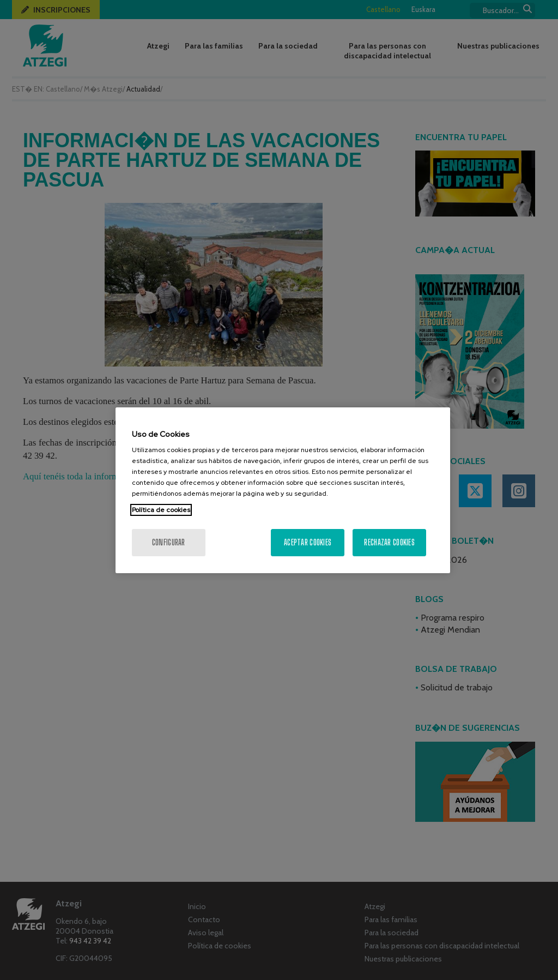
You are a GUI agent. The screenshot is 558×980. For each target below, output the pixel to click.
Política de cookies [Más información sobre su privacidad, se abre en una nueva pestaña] (161, 510)
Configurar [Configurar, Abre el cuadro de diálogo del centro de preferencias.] (169, 542)
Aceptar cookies (308, 542)
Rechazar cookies (389, 542)
